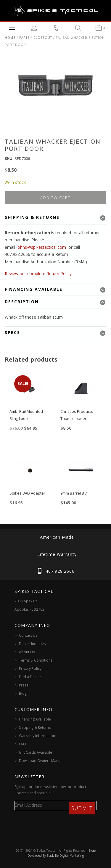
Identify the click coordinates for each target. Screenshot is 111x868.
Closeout (43, 38)
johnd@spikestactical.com (41, 247)
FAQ (22, 744)
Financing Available (35, 719)
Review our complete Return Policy (38, 273)
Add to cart (55, 198)
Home (10, 38)
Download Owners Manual (41, 761)
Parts (24, 38)
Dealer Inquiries (32, 644)
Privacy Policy (30, 669)
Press (24, 685)
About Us (27, 652)
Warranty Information (37, 736)
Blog (23, 693)
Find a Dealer (30, 677)
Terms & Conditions (36, 660)
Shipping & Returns (35, 727)
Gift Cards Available (36, 752)
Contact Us (28, 635)
